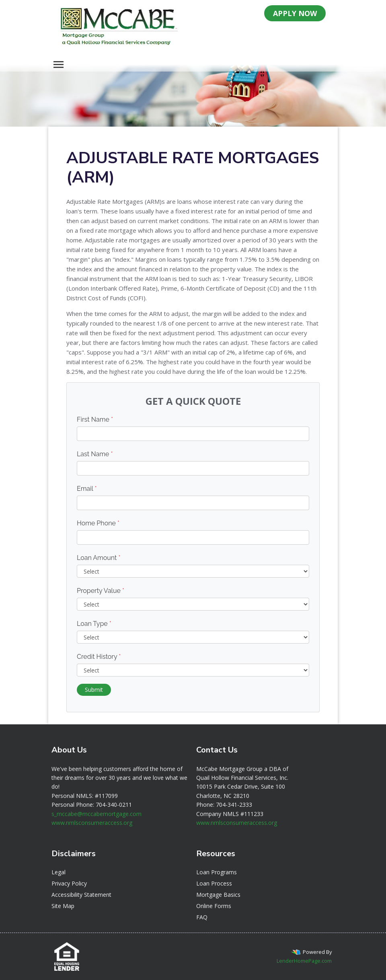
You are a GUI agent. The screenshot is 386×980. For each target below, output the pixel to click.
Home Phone (98, 523)
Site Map (63, 906)
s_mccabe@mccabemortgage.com (96, 814)
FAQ (202, 917)
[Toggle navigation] (59, 65)
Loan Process (214, 883)
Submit (94, 690)
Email (87, 489)
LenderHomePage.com (304, 961)
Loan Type (94, 624)
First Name (95, 419)
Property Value (101, 591)
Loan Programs (217, 872)
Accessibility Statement (81, 895)
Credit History (99, 657)
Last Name (95, 454)
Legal (59, 872)
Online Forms (214, 906)
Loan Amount (99, 558)
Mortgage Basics (218, 895)
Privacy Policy (69, 883)
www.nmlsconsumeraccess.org (92, 823)
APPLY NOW (295, 13)
